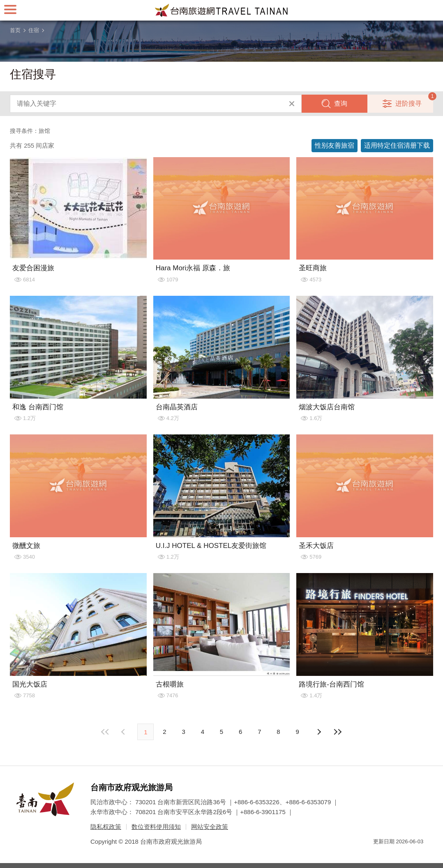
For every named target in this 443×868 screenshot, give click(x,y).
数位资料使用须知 (156, 827)
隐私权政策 (106, 827)
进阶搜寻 (408, 103)
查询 (341, 103)
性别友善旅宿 (335, 145)
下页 (124, 732)
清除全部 (292, 104)
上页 (319, 732)
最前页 (105, 732)
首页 (15, 30)
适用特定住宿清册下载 (397, 145)
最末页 (338, 732)
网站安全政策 (210, 827)
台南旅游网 (221, 10)
